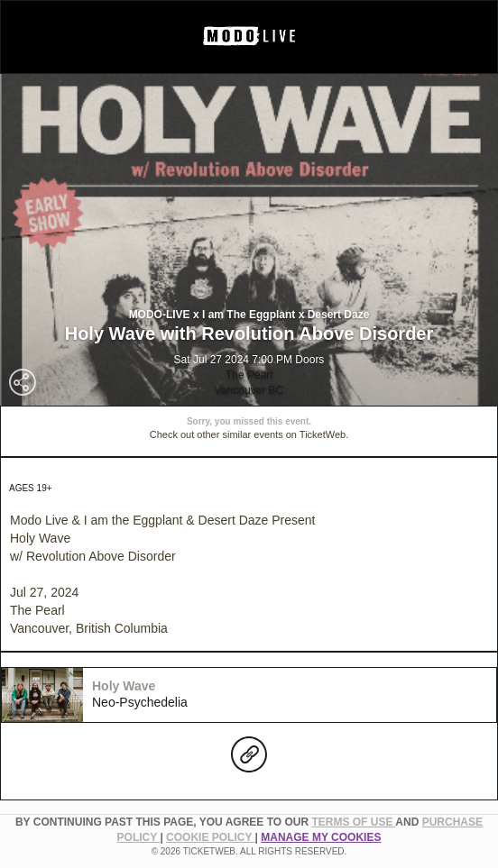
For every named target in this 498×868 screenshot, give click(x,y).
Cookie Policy (210, 837)
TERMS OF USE (353, 822)
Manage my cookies (321, 837)
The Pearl (249, 375)
